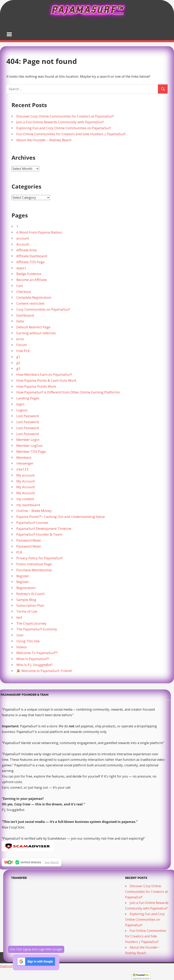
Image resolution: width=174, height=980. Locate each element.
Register (23, 576)
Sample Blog (26, 600)
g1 (18, 357)
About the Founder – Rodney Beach (44, 140)
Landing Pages (28, 398)
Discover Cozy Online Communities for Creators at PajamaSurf (65, 116)
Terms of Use (27, 611)
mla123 (22, 469)
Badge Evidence (29, 274)
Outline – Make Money (34, 511)
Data (20, 321)
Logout (22, 410)
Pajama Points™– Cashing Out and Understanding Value (61, 517)
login (20, 404)
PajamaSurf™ (87, 10)
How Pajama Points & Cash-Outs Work (46, 380)
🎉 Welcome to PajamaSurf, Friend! (44, 671)
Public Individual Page (34, 564)
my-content (25, 499)
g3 (18, 368)
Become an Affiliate (32, 280)
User (20, 635)
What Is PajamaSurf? (33, 659)
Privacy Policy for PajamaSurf (39, 558)
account (23, 238)
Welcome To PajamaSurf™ (37, 653)
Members (24, 457)
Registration (26, 588)
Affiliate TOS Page (30, 262)
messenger (25, 463)
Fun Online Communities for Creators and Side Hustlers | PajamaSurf (71, 134)
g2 (18, 363)
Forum (22, 345)
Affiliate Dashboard (32, 256)
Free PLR (23, 351)
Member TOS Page (31, 451)
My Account (26, 481)
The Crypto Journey (31, 623)
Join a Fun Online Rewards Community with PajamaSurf (60, 122)
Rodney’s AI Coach (30, 594)
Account (23, 244)
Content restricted (30, 303)
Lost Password (28, 416)
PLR (19, 552)
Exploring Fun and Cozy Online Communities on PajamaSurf (64, 128)
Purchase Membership (34, 570)
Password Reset (29, 540)
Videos (22, 647)
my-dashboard (28, 505)
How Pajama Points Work (36, 386)
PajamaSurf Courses (32, 523)
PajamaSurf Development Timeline (44, 529)
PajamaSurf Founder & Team (39, 534)
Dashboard (25, 315)
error (20, 339)
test (19, 617)
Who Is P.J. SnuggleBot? (34, 665)
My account (25, 475)
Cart (20, 286)
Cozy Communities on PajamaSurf (43, 309)
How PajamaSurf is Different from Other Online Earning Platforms (68, 392)
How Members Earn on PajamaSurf (44, 374)
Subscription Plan (30, 605)
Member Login (28, 440)
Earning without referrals (36, 333)
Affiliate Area (27, 250)
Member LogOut (29, 445)
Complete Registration (34, 297)
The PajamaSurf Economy (37, 629)
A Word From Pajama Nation (39, 232)
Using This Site (28, 641)
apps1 (21, 268)
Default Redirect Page (33, 327)
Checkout (24, 292)
